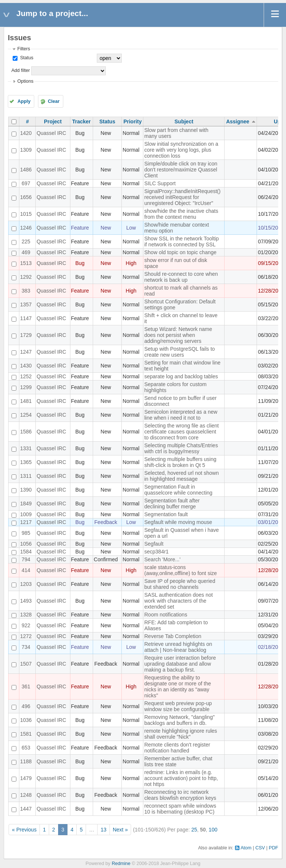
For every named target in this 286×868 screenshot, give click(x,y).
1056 (26, 544)
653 (26, 748)
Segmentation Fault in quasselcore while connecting (178, 490)
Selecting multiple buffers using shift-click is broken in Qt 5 (180, 462)
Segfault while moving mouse (178, 522)
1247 (26, 352)
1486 (26, 170)
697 (26, 183)
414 (26, 570)
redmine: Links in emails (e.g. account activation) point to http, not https (181, 778)
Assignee (238, 121)
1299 (26, 387)
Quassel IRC (51, 133)
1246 (26, 228)
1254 (26, 415)
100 (213, 830)
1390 (26, 490)
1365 (26, 462)
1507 (26, 664)
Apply (24, 101)
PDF (274, 848)
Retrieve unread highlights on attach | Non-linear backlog (178, 647)
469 (26, 252)
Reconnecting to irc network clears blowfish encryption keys (180, 795)
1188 (26, 761)
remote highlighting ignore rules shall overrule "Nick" (180, 734)
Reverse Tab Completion (173, 636)
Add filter (20, 70)
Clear (54, 101)
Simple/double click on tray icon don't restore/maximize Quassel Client (181, 170)
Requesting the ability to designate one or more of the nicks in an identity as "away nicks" (177, 686)
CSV (260, 848)
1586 (26, 432)
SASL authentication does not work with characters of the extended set (178, 601)
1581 (26, 734)
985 (26, 533)
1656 (26, 197)
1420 (26, 133)
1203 (26, 584)
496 (26, 706)
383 (26, 291)
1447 (26, 809)
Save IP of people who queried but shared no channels (179, 584)
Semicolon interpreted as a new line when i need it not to (181, 415)
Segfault (154, 544)
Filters (23, 49)
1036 (26, 720)
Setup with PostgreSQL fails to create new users (179, 352)
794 (26, 559)
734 (26, 647)
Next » (120, 830)
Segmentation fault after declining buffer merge (172, 504)
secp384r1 (156, 552)
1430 (26, 366)
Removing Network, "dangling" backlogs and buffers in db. (179, 720)
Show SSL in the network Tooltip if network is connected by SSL (181, 242)
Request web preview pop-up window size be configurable (178, 706)
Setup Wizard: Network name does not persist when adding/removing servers (178, 335)
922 (26, 625)
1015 (26, 214)
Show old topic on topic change (180, 252)
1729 (26, 335)
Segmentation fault (166, 514)
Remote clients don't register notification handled (177, 748)
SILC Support (160, 183)
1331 (26, 448)
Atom (246, 848)
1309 (26, 150)
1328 (26, 615)
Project (53, 121)
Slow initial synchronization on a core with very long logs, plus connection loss (181, 150)
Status (26, 58)
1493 (26, 601)
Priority (132, 121)
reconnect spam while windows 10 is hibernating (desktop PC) (180, 809)
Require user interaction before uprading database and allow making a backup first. (180, 664)
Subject (184, 121)
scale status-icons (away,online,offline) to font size (180, 570)
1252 (26, 376)
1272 (26, 636)
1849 (26, 504)
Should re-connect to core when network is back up (181, 277)
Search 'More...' (162, 559)
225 (26, 242)
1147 (26, 318)
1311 (26, 476)
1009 (26, 514)
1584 (26, 552)
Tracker (82, 121)
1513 (26, 263)
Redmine (121, 864)
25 (194, 830)
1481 (26, 401)
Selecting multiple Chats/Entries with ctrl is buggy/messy (181, 448)
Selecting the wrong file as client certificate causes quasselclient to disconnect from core (181, 432)
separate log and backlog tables (181, 376)
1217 (26, 522)
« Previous (24, 830)
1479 (26, 778)
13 (104, 830)
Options (25, 81)
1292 (26, 277)
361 (26, 686)
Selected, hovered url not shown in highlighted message (181, 476)
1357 (26, 304)
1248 (26, 795)
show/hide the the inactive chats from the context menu (181, 214)
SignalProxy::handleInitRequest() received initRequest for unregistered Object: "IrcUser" (182, 197)
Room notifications (166, 615)
